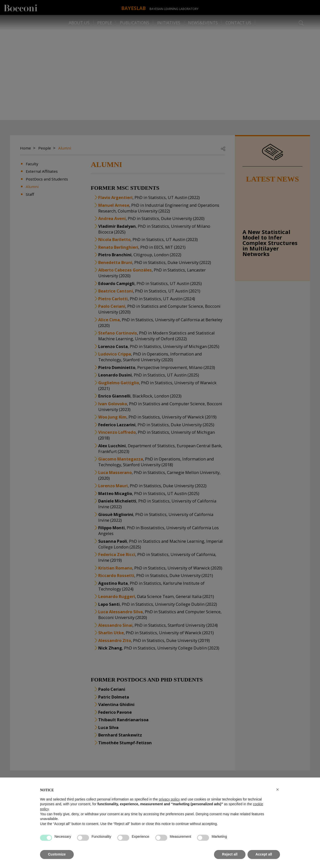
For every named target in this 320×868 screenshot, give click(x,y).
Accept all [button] (264, 854)
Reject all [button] (230, 854)
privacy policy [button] (169, 799)
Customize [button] (57, 854)
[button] (277, 789)
